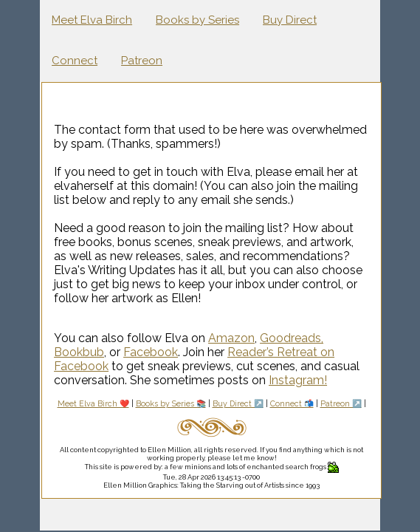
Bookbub (79, 352)
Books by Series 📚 (171, 403)
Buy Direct (290, 20)
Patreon (142, 61)
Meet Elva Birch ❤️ (93, 403)
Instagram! (298, 380)
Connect (75, 61)
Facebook (151, 352)
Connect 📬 (292, 403)
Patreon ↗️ (341, 403)
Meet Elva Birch (92, 20)
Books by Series (197, 20)
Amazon (231, 338)
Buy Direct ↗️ (238, 403)
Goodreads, (292, 338)
